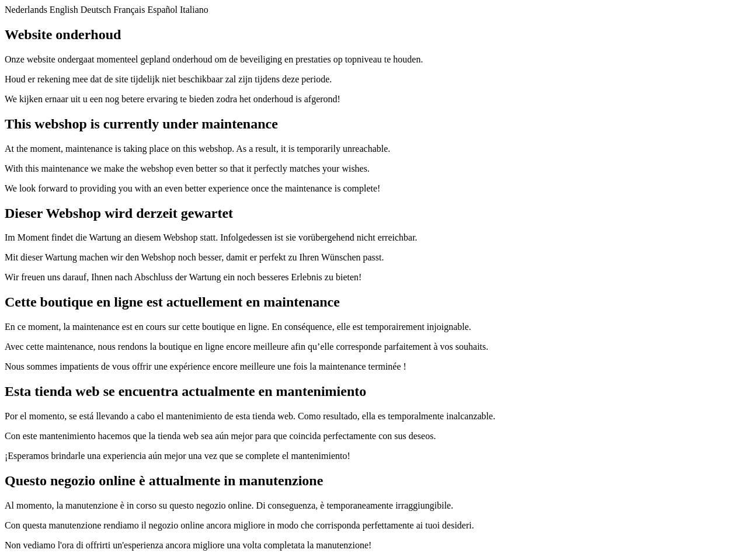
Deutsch (96, 10)
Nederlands (26, 10)
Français (129, 10)
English (64, 10)
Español (162, 10)
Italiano (194, 10)
